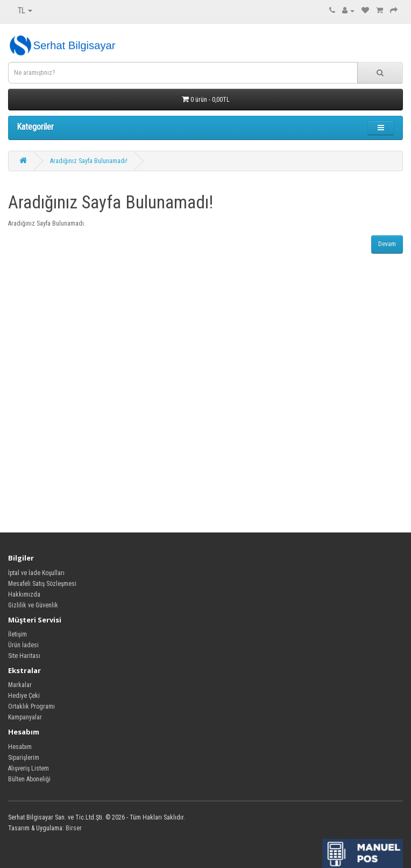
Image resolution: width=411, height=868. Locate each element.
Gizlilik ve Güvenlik (33, 605)
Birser (74, 828)
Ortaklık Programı (31, 706)
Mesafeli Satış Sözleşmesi (42, 584)
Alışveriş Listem (29, 768)
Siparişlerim (24, 758)
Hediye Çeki (24, 696)
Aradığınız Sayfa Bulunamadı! (89, 161)
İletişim (17, 634)
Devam (387, 244)
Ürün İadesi (23, 645)
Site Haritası (24, 656)
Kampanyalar (25, 717)
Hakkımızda (24, 594)
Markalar (20, 685)
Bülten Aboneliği (29, 779)
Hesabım (20, 747)
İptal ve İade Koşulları (36, 573)
